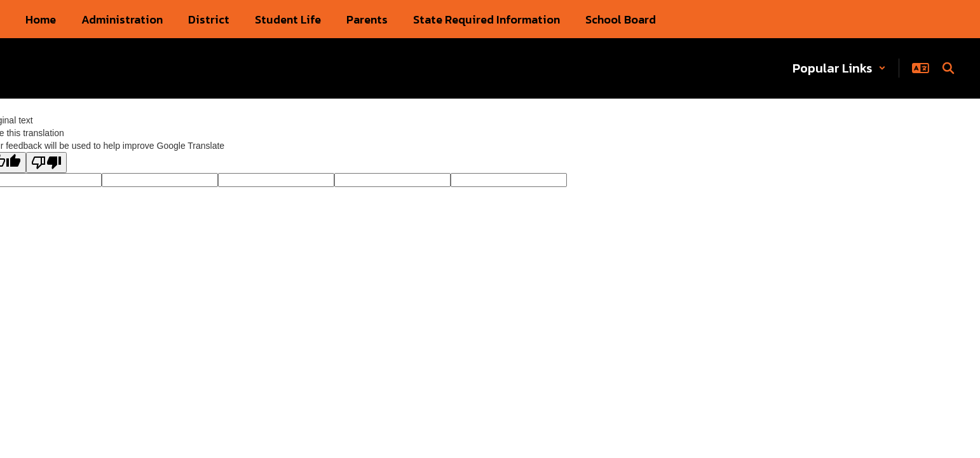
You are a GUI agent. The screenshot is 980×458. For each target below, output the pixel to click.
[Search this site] (948, 68)
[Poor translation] (46, 163)
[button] (839, 68)
